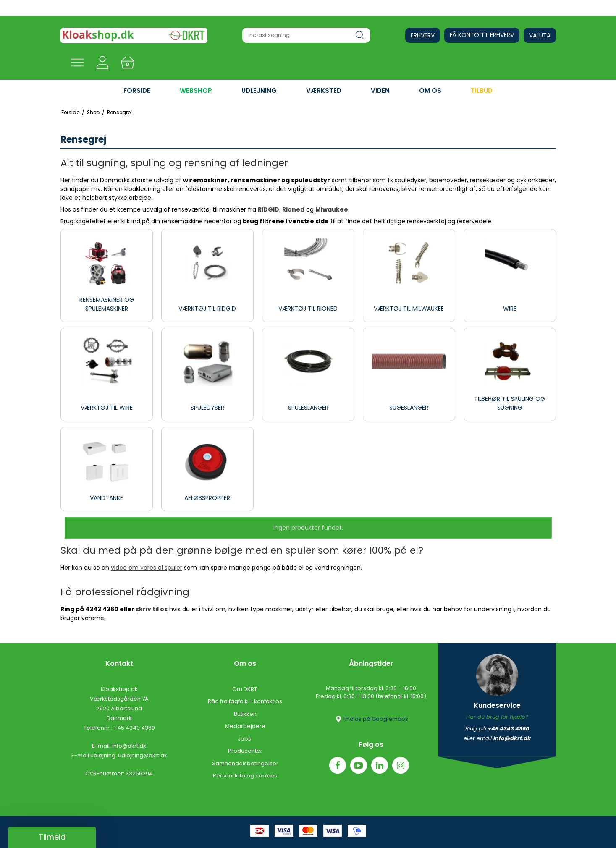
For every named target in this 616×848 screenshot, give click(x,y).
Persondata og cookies (245, 776)
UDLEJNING (259, 90)
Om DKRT (245, 689)
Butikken (245, 714)
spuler (300, 550)
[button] (52, 838)
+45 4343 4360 (134, 728)
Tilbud (482, 90)
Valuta (540, 35)
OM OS (430, 90)
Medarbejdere (245, 726)
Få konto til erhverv (482, 35)
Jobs (245, 739)
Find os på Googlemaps (371, 719)
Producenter (245, 751)
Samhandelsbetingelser (245, 763)
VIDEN (380, 90)
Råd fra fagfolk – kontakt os (245, 701)
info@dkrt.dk (129, 746)
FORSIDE (137, 90)
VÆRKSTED (324, 90)
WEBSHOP (196, 90)
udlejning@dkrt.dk (143, 755)
